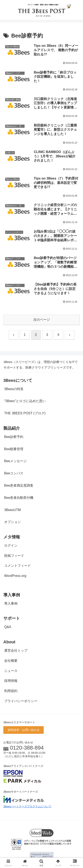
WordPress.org (15, 576)
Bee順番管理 (14, 449)
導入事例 (11, 603)
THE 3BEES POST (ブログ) (25, 413)
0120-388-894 (27, 748)
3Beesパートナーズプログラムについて (27, 806)
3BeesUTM (12, 510)
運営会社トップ (16, 650)
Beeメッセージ (15, 461)
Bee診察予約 (14, 437)
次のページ (42, 320)
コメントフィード (17, 566)
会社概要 (11, 661)
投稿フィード (14, 556)
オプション (12, 522)
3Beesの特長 (14, 389)
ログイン (11, 546)
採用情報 (11, 681)
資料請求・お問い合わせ (24, 730)
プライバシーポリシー (21, 701)
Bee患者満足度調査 (19, 485)
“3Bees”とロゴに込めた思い (25, 401)
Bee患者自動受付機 (19, 498)
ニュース (11, 671)
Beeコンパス (14, 473)
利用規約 (11, 691)
